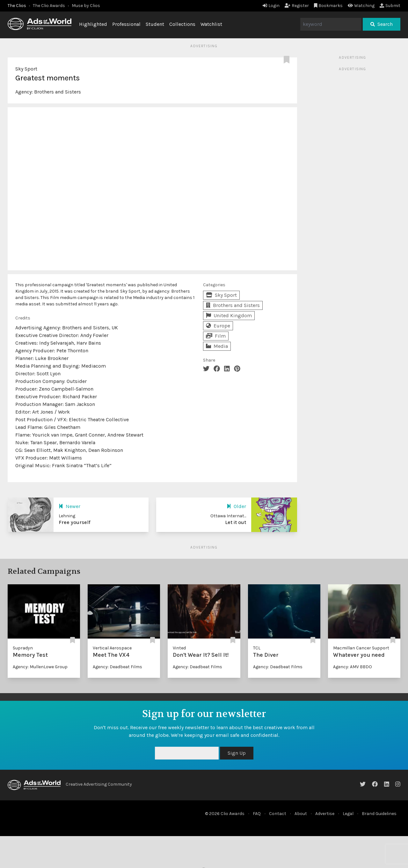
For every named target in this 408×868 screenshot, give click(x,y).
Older (236, 506)
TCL (257, 648)
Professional (126, 24)
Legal (348, 814)
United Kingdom (229, 315)
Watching (361, 6)
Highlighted (93, 24)
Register (297, 6)
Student (155, 24)
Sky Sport (26, 69)
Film (216, 336)
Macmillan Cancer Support (361, 648)
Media (217, 346)
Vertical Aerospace (112, 648)
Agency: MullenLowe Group (40, 667)
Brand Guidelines (379, 814)
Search (382, 24)
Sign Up (237, 753)
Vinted (179, 648)
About (301, 814)
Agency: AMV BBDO (353, 667)
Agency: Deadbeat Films (117, 667)
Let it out (236, 522)
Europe (218, 326)
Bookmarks (328, 6)
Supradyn (23, 648)
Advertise (325, 814)
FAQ (257, 814)
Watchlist (211, 24)
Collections (182, 24)
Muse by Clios (86, 6)
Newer (69, 506)
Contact (278, 814)
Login (271, 6)
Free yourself (75, 522)
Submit (390, 6)
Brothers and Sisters (58, 92)
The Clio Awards (49, 6)
